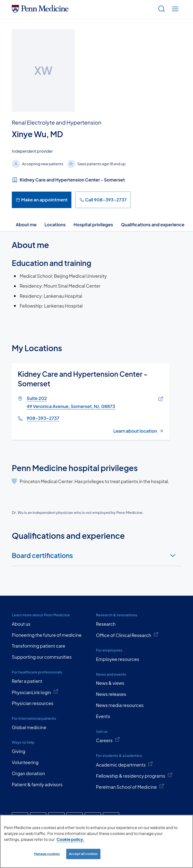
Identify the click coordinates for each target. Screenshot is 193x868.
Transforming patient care (39, 646)
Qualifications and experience (153, 224)
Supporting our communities (42, 657)
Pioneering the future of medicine (47, 635)
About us (21, 624)
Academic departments (125, 764)
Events (103, 716)
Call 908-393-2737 (103, 200)
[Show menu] (175, 9)
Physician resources (33, 703)
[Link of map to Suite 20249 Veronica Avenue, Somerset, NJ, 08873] (160, 399)
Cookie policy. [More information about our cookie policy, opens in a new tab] (71, 839)
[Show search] (161, 9)
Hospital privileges (93, 224)
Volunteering (25, 762)
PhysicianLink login (35, 692)
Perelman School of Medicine (130, 786)
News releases (111, 694)
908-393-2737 (43, 418)
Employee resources (118, 659)
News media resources (120, 705)
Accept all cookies (83, 854)
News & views (110, 683)
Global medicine (29, 727)
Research (106, 624)
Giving (19, 751)
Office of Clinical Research (127, 635)
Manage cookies (47, 854)
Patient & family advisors (37, 784)
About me (26, 224)
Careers (108, 740)
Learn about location (135, 431)
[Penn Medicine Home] (40, 11)
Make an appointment (42, 200)
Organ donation (28, 773)
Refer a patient (27, 681)
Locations (55, 224)
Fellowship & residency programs (134, 775)
